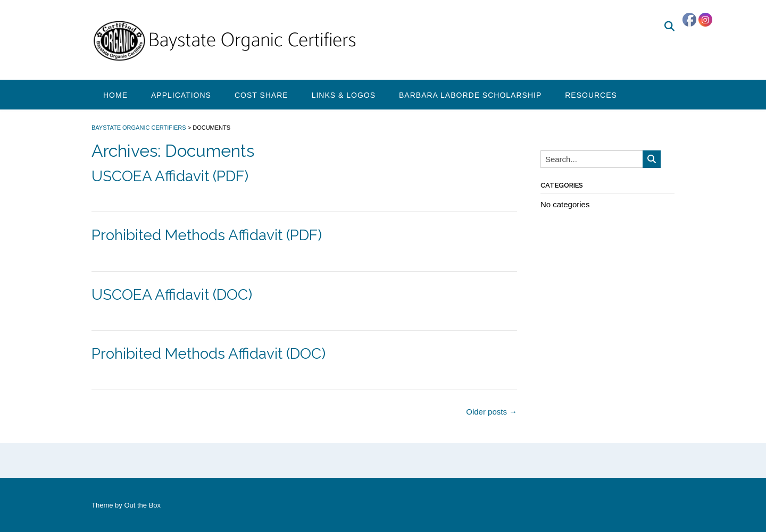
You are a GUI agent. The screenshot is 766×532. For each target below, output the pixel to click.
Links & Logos (344, 95)
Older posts (492, 412)
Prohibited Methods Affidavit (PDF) (207, 235)
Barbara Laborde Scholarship (470, 95)
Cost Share (261, 95)
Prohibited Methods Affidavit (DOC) (209, 354)
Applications (181, 95)
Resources (591, 95)
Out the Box (142, 505)
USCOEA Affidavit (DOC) (172, 295)
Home (115, 95)
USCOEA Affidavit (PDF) (170, 176)
